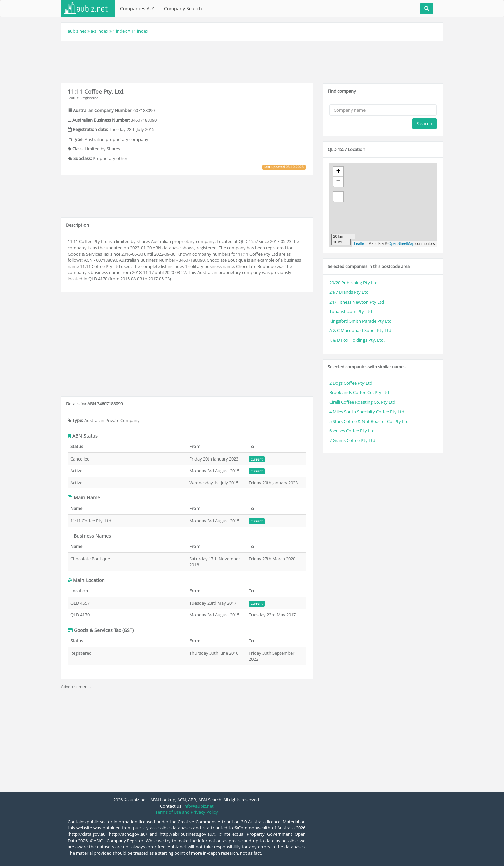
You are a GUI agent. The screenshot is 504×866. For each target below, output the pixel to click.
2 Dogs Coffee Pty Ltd (351, 383)
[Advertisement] (252, 61)
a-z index (99, 31)
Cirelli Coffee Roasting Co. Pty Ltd (362, 402)
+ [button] (338, 172)
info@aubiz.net (199, 806)
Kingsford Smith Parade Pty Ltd (360, 321)
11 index (140, 31)
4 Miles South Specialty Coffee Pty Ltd (367, 412)
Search (425, 124)
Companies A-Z (137, 9)
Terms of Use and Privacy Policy (187, 812)
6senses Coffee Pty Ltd (352, 431)
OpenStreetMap (401, 243)
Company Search (183, 9)
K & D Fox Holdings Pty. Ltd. (357, 340)
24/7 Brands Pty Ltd (349, 292)
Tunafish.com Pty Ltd (351, 311)
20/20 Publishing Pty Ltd (353, 283)
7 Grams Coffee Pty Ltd (352, 440)
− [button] (338, 182)
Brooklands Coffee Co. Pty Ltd (359, 392)
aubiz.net (77, 31)
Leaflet (360, 243)
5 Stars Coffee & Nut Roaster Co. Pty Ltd (369, 421)
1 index (120, 31)
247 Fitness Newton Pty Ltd (357, 302)
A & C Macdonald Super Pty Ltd (360, 330)
